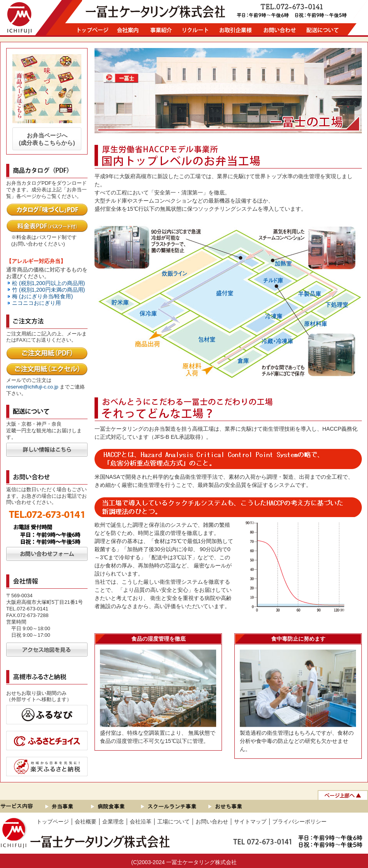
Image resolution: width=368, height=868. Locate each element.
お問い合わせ (212, 822)
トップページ (53, 822)
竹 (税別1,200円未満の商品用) (48, 290)
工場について (174, 822)
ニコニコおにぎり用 (36, 303)
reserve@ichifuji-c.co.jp (32, 387)
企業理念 (113, 822)
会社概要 (86, 822)
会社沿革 (141, 822)
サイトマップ (250, 822)
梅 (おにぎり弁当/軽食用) (42, 296)
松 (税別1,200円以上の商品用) (48, 283)
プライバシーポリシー (299, 822)
